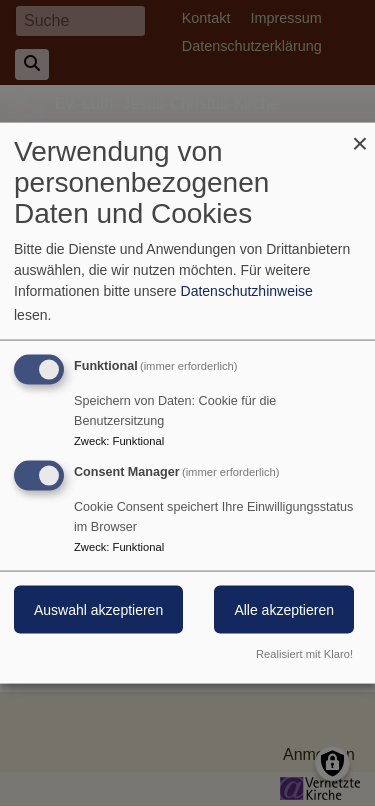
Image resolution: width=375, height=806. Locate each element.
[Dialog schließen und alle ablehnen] (360, 135)
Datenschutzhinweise (247, 291)
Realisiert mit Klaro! (304, 653)
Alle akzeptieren (284, 610)
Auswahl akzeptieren (98, 610)
